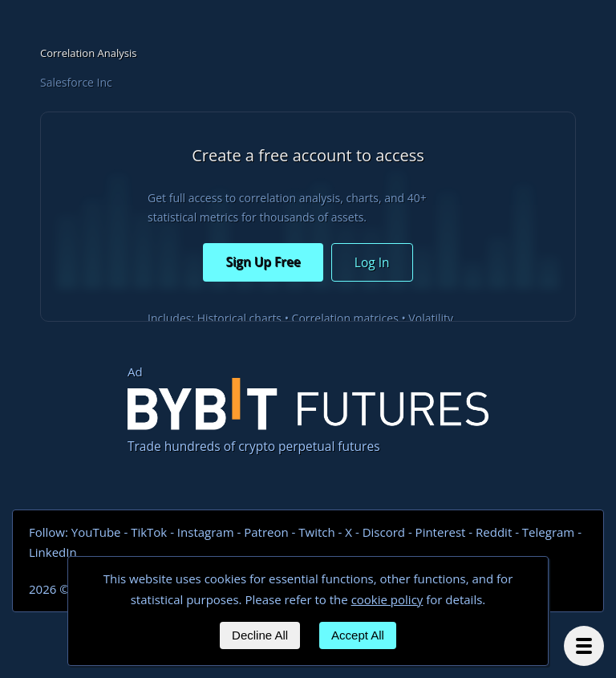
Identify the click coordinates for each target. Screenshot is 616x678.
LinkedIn (53, 552)
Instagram (206, 532)
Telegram (548, 532)
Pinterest (441, 532)
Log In (372, 262)
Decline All (260, 635)
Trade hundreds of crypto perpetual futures (308, 416)
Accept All (358, 635)
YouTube (96, 532)
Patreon (266, 532)
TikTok (149, 532)
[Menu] (584, 646)
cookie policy (387, 599)
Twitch (316, 532)
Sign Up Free (263, 262)
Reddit (494, 532)
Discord (384, 532)
